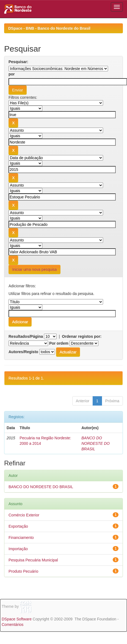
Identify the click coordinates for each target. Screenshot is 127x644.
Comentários (13, 625)
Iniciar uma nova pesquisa (34, 269)
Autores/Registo (23, 352)
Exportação (18, 526)
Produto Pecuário (23, 571)
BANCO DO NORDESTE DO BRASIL (96, 443)
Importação (18, 549)
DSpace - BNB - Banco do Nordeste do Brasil (49, 28)
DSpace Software (17, 619)
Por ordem (59, 343)
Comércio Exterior (24, 515)
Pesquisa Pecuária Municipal (33, 560)
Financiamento (21, 538)
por (12, 74)
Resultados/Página (26, 336)
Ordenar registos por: (82, 336)
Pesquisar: (18, 62)
